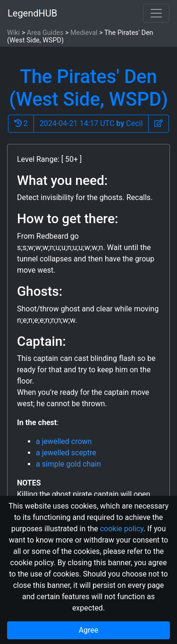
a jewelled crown (64, 441)
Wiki (13, 33)
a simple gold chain (68, 464)
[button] (159, 124)
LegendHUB (32, 13)
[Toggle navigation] (156, 13)
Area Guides (45, 33)
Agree (89, 630)
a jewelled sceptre (66, 453)
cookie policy (122, 529)
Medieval (84, 33)
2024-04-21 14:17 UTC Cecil (91, 123)
